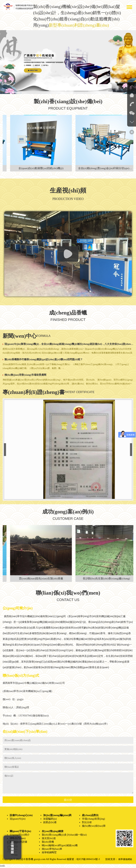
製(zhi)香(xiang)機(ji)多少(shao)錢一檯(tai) (64, 835)
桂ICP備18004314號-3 (88, 860)
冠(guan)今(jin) (18, 819)
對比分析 (87, 823)
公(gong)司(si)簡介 (20, 835)
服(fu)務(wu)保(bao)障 (94, 826)
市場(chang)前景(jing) (93, 819)
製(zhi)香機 (48, 842)
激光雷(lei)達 (49, 839)
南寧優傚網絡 (125, 860)
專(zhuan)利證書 (19, 842)
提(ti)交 (68, 800)
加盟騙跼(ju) (50, 819)
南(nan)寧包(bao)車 (52, 849)
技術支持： (111, 860)
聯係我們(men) (18, 839)
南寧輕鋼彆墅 (49, 853)
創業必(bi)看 (50, 823)
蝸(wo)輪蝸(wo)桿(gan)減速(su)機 (60, 846)
